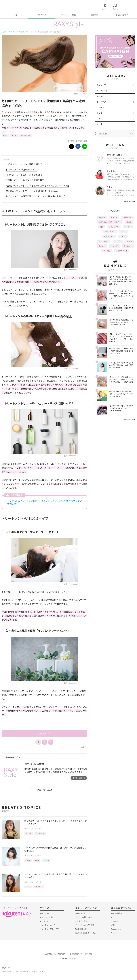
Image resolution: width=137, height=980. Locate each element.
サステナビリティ (39, 971)
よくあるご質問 (122, 15)
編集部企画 (128, 217)
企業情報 (48, 954)
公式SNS (94, 15)
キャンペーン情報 (68, 15)
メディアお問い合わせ (84, 917)
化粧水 (130, 241)
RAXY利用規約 (81, 929)
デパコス (102, 246)
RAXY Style (42, 15)
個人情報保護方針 (61, 954)
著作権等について (76, 954)
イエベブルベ (104, 241)
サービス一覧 (6, 971)
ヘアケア (12, 132)
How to (5, 135)
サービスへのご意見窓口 (85, 925)
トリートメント (25, 135)
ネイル (99, 113)
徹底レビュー (110, 232)
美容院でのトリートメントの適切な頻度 (25, 180)
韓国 (101, 227)
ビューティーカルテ (47, 925)
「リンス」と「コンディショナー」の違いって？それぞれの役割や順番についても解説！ (45, 502)
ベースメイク (102, 91)
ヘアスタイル (40, 833)
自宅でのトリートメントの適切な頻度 (24, 175)
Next (83, 747)
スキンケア (101, 85)
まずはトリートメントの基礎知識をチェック (27, 164)
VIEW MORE (130, 201)
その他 (99, 124)
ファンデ (115, 246)
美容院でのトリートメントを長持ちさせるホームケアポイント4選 (37, 185)
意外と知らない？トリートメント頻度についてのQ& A (32, 191)
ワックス (46, 860)
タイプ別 (107, 251)
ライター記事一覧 (79, 778)
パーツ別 (118, 241)
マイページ (44, 921)
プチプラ (123, 236)
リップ (123, 232)
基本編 (14, 135)
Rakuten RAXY (13, 6)
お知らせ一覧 (80, 913)
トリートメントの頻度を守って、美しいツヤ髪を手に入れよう (35, 196)
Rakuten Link (116, 929)
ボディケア (101, 102)
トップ (15, 15)
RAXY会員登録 (116, 913)
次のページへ (44, 733)
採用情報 (89, 954)
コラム (99, 119)
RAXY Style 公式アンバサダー (110, 222)
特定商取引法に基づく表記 (86, 933)
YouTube (114, 933)
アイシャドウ (114, 227)
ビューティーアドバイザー (50, 929)
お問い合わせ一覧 (22, 971)
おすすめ (29, 833)
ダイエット (128, 246)
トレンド (128, 227)
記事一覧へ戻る (44, 790)
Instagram (115, 921)
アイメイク (101, 96)
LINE (113, 925)
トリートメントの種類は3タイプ (21, 170)
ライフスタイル (122, 251)
